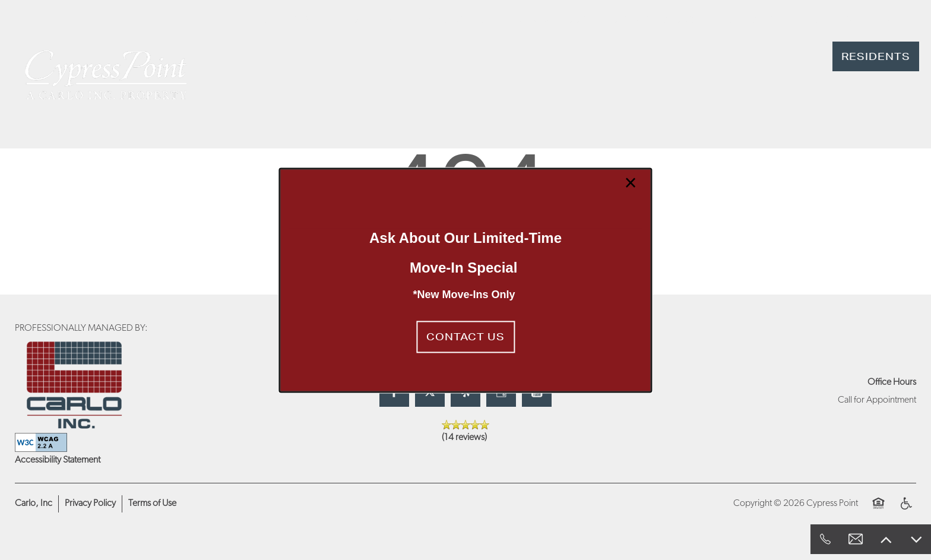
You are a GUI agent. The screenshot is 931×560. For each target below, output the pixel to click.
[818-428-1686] (825, 539)
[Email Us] (856, 539)
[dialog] (465, 280)
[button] (465, 337)
